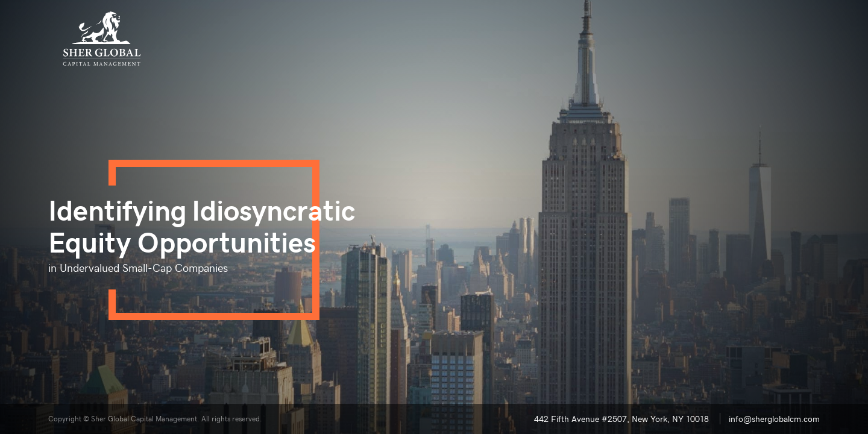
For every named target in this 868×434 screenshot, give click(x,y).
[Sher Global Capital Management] (102, 39)
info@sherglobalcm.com (774, 419)
